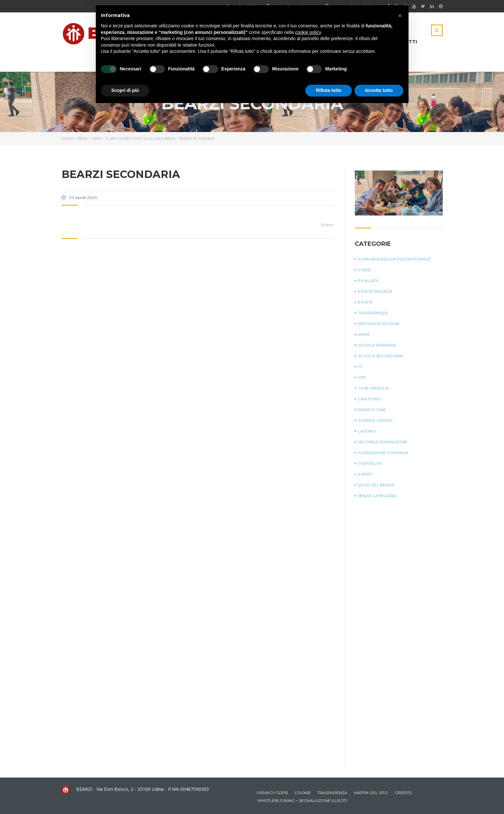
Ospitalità (370, 463)
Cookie (303, 793)
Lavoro (367, 431)
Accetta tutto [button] (379, 90)
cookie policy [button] (308, 32)
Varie (364, 334)
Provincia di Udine (379, 324)
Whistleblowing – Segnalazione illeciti (302, 800)
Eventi (365, 474)
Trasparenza (373, 313)
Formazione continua (383, 453)
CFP (362, 377)
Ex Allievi (368, 281)
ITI (360, 367)
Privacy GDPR (273, 793)
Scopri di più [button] (125, 90)
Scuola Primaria (377, 345)
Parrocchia (372, 410)
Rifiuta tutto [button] (329, 90)
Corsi (364, 270)
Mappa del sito (371, 793)
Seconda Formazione (383, 442)
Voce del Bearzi (376, 485)
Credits (403, 793)
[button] (400, 16)
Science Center (375, 420)
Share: (327, 225)
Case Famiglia (374, 388)
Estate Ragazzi (375, 291)
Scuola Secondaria (381, 356)
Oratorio (369, 399)
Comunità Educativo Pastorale (394, 259)
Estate (366, 302)
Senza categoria (377, 496)
